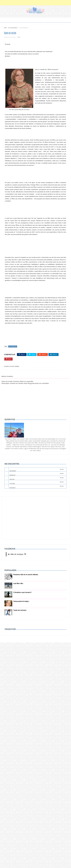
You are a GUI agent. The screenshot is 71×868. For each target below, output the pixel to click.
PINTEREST (34, 486)
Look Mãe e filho (18, 583)
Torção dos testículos (20, 610)
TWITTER (34, 478)
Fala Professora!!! (13, 28)
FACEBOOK (34, 474)
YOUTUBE (34, 482)
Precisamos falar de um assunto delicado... (26, 575)
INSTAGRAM (34, 469)
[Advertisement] (19, 518)
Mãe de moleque (17, 554)
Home (5, 28)
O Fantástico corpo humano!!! (22, 592)
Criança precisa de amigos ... (21, 601)
